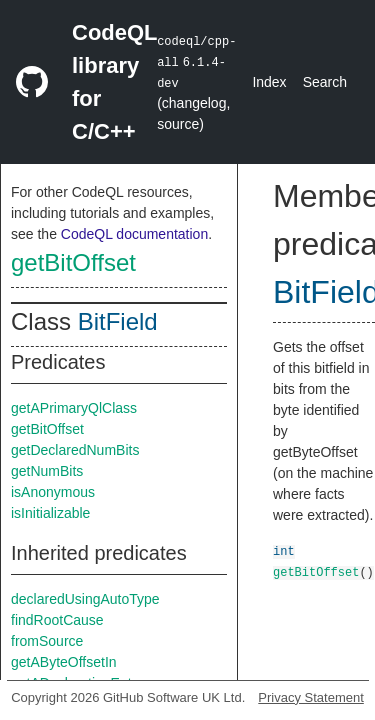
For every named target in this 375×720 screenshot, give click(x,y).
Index (269, 82)
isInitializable (50, 513)
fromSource (47, 641)
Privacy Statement (311, 697)
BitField (118, 321)
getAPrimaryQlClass (74, 408)
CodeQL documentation (134, 234)
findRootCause (57, 620)
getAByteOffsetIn (64, 662)
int (284, 550)
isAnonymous (53, 492)
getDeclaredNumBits (75, 450)
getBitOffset (73, 262)
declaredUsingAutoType (85, 599)
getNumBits (47, 471)
